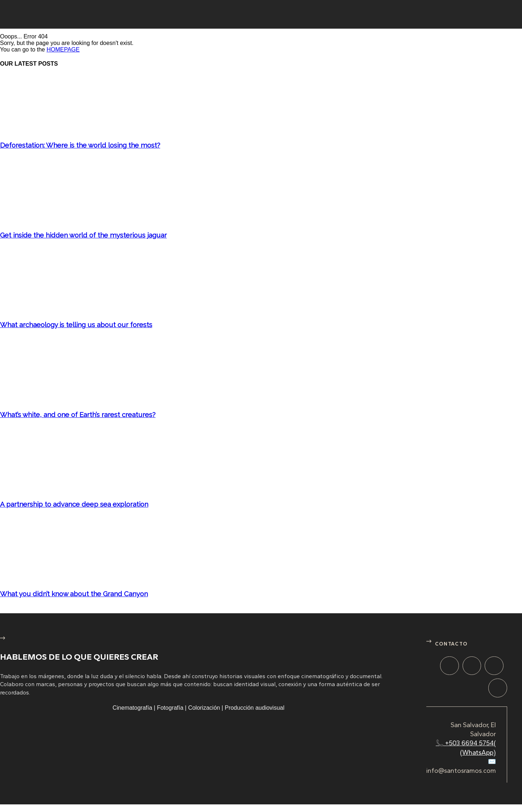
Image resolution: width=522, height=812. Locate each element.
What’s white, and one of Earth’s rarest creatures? (78, 415)
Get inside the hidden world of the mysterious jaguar (83, 235)
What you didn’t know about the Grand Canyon (74, 594)
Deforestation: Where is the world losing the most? (80, 145)
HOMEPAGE (63, 50)
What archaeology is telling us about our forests (76, 325)
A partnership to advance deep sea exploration (74, 504)
